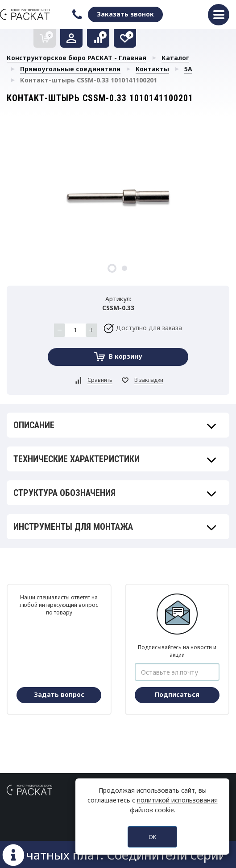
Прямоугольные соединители (70, 69)
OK (153, 837)
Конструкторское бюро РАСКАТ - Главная (77, 58)
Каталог (175, 58)
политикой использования (177, 800)
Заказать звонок (125, 14)
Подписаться (177, 694)
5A (188, 69)
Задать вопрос (59, 694)
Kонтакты (152, 69)
